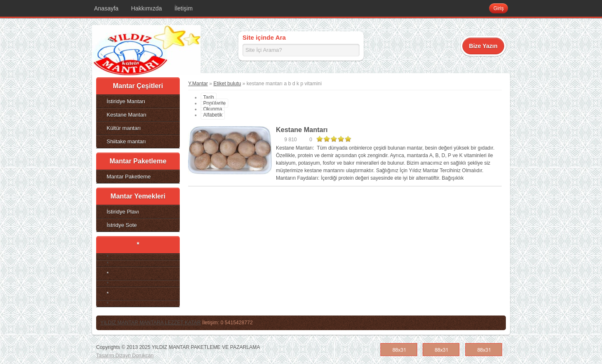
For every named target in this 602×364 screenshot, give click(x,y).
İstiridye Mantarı (126, 101)
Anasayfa (106, 8)
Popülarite (214, 103)
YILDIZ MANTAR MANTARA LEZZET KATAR (150, 323)
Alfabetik (213, 115)
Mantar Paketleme (129, 177)
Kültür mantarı (124, 128)
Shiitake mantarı (126, 141)
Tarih (209, 97)
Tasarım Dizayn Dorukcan (125, 356)
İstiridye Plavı (123, 212)
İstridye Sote (122, 225)
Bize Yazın (483, 46)
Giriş (499, 8)
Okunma (213, 109)
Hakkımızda (146, 8)
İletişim (184, 8)
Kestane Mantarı (126, 115)
